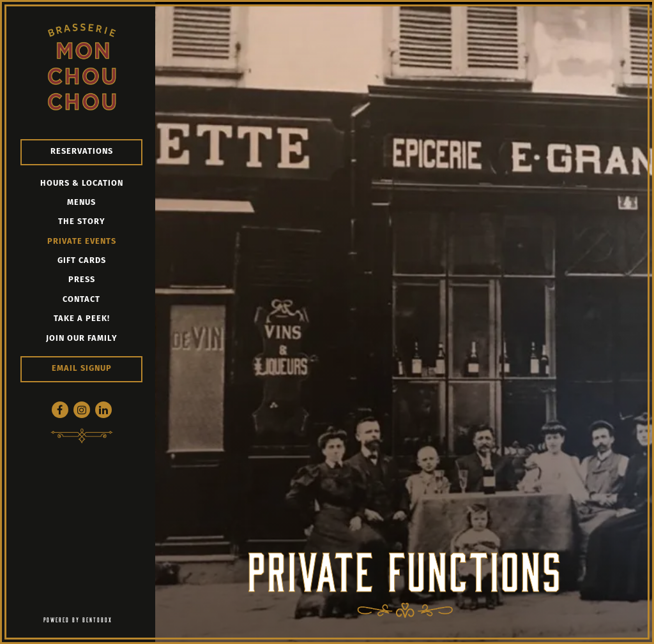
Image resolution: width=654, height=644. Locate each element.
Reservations (82, 152)
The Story (82, 222)
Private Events (82, 242)
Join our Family (82, 339)
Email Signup (82, 369)
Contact (81, 300)
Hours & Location (82, 183)
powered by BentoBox (100, 618)
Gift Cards (82, 261)
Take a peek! (82, 319)
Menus (81, 203)
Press (82, 280)
